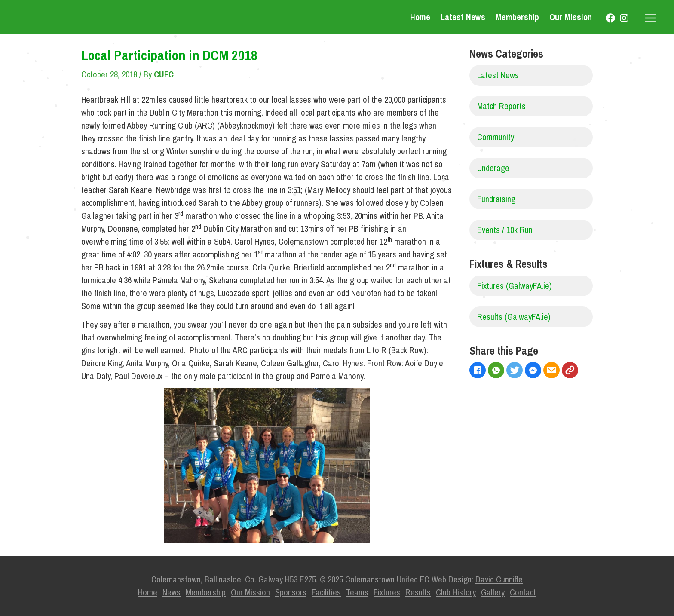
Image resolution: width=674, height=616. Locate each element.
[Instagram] (624, 18)
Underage (493, 168)
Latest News (463, 17)
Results (418, 592)
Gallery (493, 592)
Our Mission (571, 17)
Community (496, 137)
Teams (357, 592)
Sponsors (291, 592)
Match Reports (501, 106)
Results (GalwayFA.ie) (514, 317)
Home (420, 17)
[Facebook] (610, 18)
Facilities (326, 592)
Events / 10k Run (505, 230)
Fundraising (496, 199)
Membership (517, 17)
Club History (456, 592)
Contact (523, 592)
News (172, 592)
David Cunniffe (499, 579)
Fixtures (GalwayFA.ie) (515, 286)
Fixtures (387, 592)
